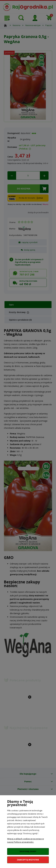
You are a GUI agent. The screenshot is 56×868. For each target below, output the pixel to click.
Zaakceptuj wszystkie (28, 860)
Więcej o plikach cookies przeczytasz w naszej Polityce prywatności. (26, 840)
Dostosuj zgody (28, 851)
